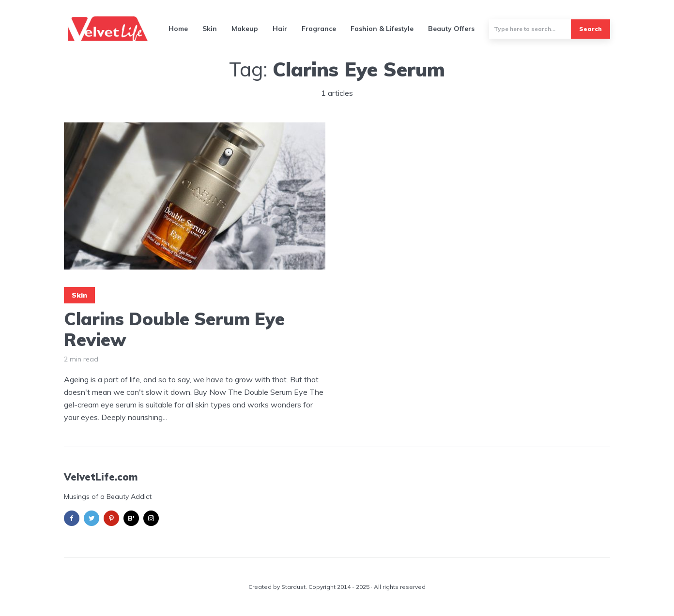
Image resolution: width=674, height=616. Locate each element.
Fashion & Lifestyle (382, 29)
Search (590, 29)
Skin (210, 29)
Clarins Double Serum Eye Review (174, 329)
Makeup (245, 29)
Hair (280, 29)
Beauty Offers (451, 29)
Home (178, 29)
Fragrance (319, 29)
